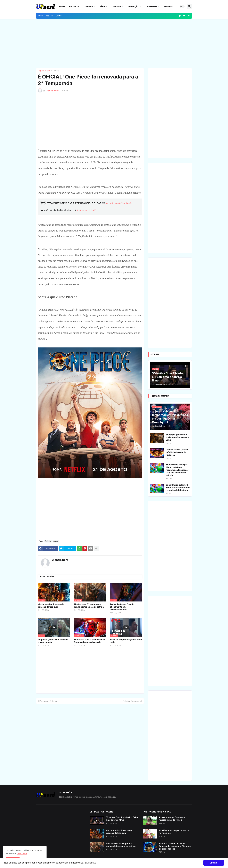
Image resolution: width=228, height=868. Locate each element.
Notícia (56, 71)
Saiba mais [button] (90, 863)
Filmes (89, 6)
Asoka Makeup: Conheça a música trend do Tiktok (172, 819)
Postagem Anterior (48, 701)
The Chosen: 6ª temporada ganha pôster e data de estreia (89, 605)
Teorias (168, 6)
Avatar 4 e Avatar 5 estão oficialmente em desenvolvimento (122, 607)
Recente (74, 6)
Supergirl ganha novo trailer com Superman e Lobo (177, 437)
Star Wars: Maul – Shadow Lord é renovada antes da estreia (89, 641)
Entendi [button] (214, 863)
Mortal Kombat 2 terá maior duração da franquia (51, 605)
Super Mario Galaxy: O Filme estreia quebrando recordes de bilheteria (178, 487)
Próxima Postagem (132, 701)
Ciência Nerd (60, 560)
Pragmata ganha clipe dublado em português (53, 641)
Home (62, 6)
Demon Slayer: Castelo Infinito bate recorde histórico (177, 452)
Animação (133, 6)
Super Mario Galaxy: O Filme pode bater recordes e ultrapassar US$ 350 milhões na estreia (177, 470)
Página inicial (44, 71)
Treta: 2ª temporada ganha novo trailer (126, 641)
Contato (59, 16)
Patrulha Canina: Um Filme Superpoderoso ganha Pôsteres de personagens (175, 846)
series (56, 541)
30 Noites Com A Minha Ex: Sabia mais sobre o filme (122, 819)
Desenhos (151, 6)
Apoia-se (50, 16)
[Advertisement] (114, 43)
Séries (103, 6)
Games (117, 6)
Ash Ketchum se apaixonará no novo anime (174, 832)
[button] (182, 7)
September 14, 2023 (86, 210)
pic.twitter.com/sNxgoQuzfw (119, 203)
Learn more (22, 853)
